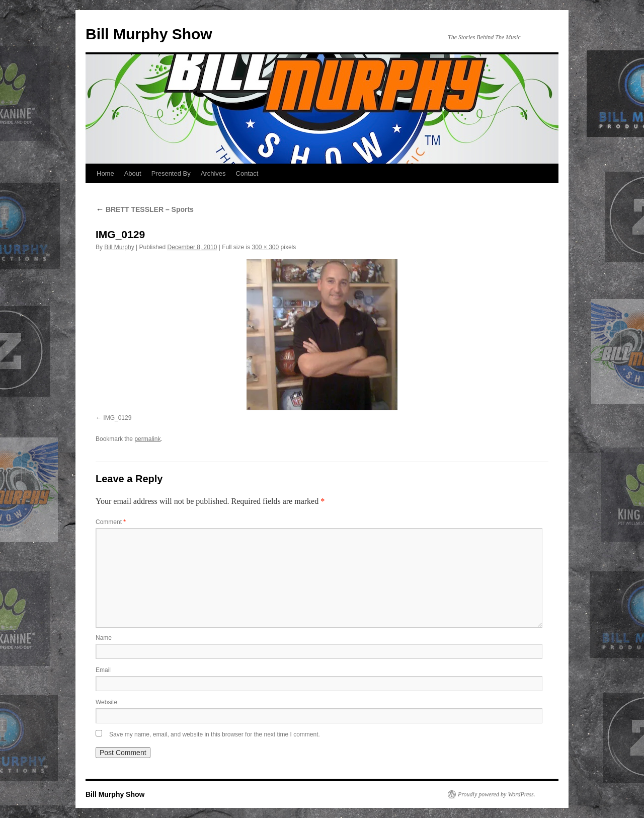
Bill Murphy (119, 247)
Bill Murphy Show (149, 34)
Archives (213, 173)
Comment (111, 522)
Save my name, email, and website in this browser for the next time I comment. (215, 734)
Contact (247, 173)
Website (106, 702)
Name (104, 638)
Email (103, 670)
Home (105, 173)
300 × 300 (265, 247)
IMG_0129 (117, 418)
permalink (147, 439)
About (133, 173)
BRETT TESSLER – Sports (145, 209)
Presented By (171, 173)
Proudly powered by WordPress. (497, 794)
